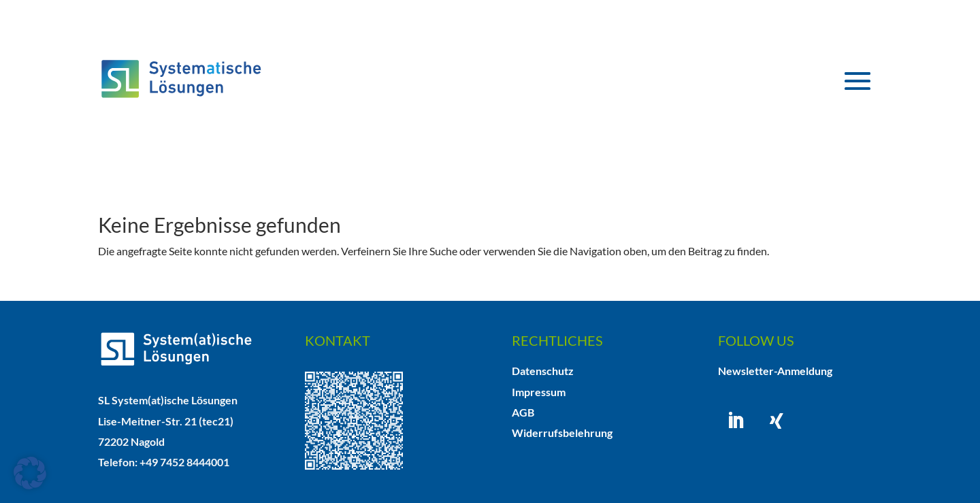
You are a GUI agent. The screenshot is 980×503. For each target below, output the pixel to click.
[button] (30, 473)
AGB (523, 412)
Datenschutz (543, 371)
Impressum (539, 392)
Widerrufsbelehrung (562, 433)
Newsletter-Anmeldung (775, 371)
